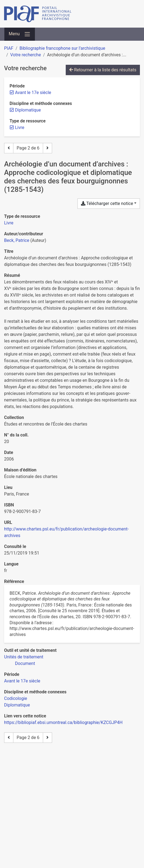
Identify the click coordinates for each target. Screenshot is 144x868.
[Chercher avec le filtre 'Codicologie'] (16, 698)
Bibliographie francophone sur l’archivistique (62, 48)
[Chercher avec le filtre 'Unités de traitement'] (24, 657)
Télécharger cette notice (107, 203)
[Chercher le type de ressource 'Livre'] (9, 223)
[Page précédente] (9, 148)
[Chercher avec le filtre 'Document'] (25, 663)
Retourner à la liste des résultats (103, 70)
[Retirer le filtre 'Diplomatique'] (28, 110)
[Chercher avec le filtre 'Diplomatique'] (17, 705)
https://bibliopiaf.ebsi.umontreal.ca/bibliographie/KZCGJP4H (63, 722)
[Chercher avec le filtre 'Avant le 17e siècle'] (22, 681)
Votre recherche (26, 55)
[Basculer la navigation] (20, 34)
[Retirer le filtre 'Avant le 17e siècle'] (33, 93)
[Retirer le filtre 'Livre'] (20, 127)
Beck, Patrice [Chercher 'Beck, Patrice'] (17, 240)
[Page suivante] (47, 148)
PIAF (9, 48)
